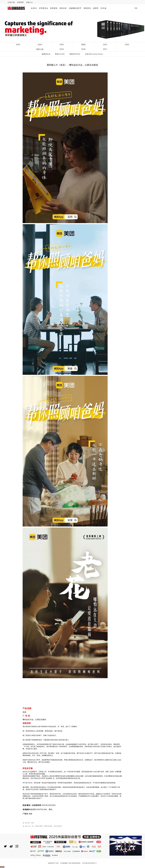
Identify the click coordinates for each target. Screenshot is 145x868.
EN (136, 8)
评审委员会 (43, 8)
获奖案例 (54, 8)
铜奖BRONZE (75, 54)
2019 (62, 49)
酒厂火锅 (31, 823)
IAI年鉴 (104, 8)
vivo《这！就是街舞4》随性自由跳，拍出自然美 (45, 826)
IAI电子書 (11, 2)
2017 (105, 49)
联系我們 (21, 2)
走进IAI (34, 8)
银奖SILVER (60, 54)
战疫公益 (40, 49)
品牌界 (96, 8)
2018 (83, 49)
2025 (18, 45)
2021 (105, 45)
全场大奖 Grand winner (94, 54)
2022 (83, 45)
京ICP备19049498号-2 (89, 863)
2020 (127, 45)
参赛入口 (30, 2)
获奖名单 (63, 8)
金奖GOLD (46, 54)
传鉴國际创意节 (75, 8)
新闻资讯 (87, 8)
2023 (62, 45)
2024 (40, 45)
